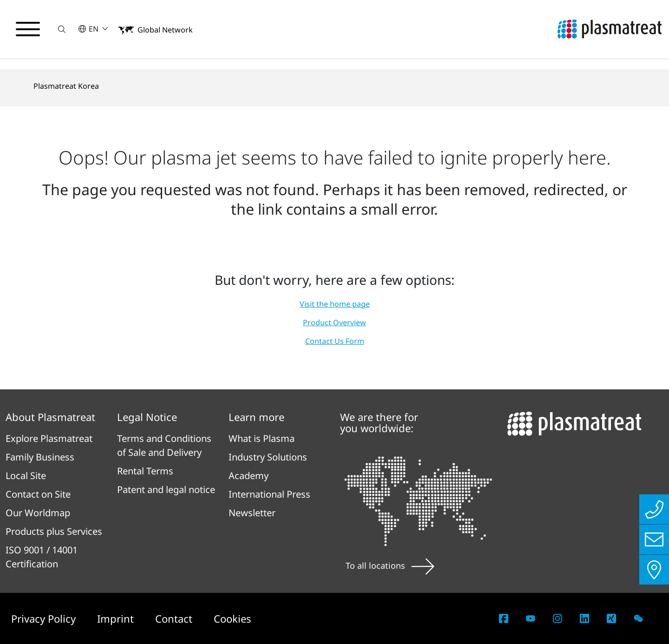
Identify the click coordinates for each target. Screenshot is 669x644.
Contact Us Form (335, 341)
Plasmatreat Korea (66, 86)
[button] (62, 29)
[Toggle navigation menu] (28, 29)
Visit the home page (335, 304)
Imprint (117, 618)
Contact (175, 618)
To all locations (390, 565)
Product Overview (334, 322)
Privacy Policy (45, 618)
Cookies (233, 618)
